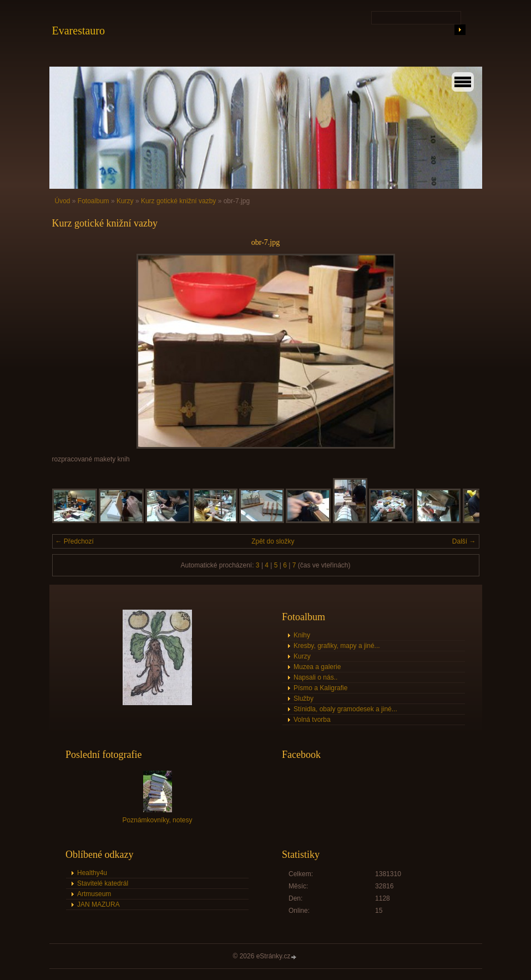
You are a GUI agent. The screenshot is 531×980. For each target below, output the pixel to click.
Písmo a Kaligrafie (320, 688)
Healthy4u (92, 873)
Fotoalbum (93, 201)
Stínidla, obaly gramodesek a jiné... (345, 709)
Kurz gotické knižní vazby (178, 201)
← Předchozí (75, 541)
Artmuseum (94, 894)
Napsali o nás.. (315, 677)
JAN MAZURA (98, 904)
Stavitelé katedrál (103, 883)
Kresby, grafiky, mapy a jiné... (337, 646)
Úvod (63, 201)
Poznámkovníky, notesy (158, 820)
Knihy (302, 635)
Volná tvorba (312, 720)
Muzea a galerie (317, 667)
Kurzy (125, 201)
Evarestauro (79, 31)
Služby (304, 698)
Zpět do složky (273, 541)
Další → (464, 541)
